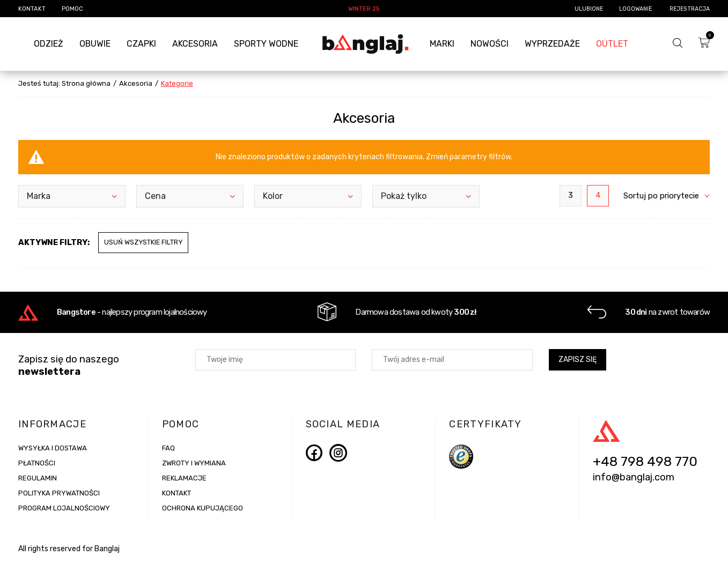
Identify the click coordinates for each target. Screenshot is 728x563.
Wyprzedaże (552, 44)
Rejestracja (690, 9)
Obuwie (95, 44)
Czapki (141, 44)
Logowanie (636, 9)
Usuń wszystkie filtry (143, 242)
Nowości (490, 44)
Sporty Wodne (266, 44)
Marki (442, 44)
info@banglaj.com (634, 478)
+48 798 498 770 (645, 463)
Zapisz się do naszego (69, 366)
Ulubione (589, 9)
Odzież (49, 44)
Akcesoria (195, 44)
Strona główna (86, 83)
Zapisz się (578, 360)
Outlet (612, 44)
